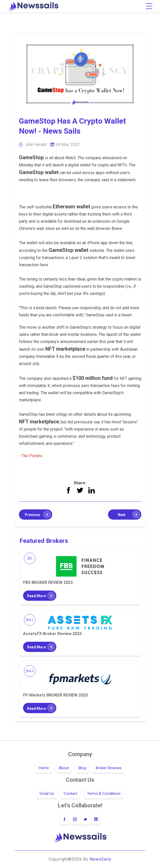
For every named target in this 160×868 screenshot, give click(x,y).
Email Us (47, 794)
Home (44, 768)
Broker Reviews (109, 768)
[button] (36, 515)
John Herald (36, 144)
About (64, 768)
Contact (71, 794)
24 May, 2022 (68, 144)
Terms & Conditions (104, 794)
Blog (82, 768)
